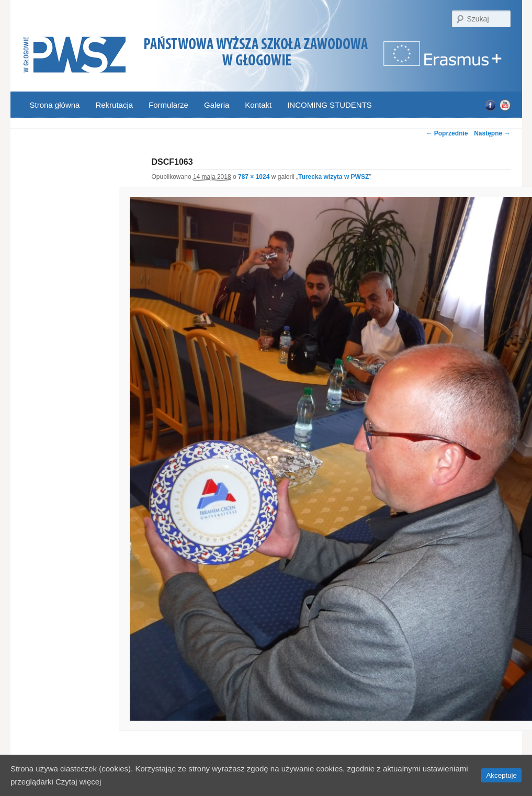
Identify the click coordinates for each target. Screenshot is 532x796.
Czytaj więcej (78, 782)
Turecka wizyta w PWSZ (333, 177)
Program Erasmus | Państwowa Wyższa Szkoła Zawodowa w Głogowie (444, 60)
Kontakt (258, 105)
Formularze (168, 105)
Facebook (490, 105)
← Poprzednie (447, 133)
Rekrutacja (114, 105)
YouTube (505, 105)
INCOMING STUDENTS (330, 105)
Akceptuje (501, 775)
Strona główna (55, 105)
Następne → (492, 133)
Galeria (217, 105)
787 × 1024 (254, 177)
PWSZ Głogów (75, 55)
